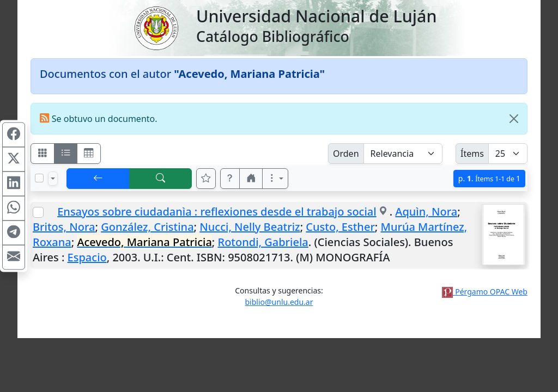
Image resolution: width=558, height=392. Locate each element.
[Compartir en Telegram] (14, 233)
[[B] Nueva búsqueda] (161, 179)
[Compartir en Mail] (14, 258)
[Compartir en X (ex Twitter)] (14, 160)
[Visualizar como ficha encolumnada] (66, 154)
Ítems (472, 154)
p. (489, 178)
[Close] (514, 119)
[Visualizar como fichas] (43, 154)
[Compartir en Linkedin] (14, 184)
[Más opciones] (275, 179)
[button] (230, 179)
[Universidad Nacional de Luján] (156, 27)
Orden (346, 154)
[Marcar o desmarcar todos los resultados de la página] (39, 178)
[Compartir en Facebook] (14, 135)
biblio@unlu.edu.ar (279, 302)
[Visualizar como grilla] (89, 154)
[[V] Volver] (98, 179)
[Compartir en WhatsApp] (14, 209)
